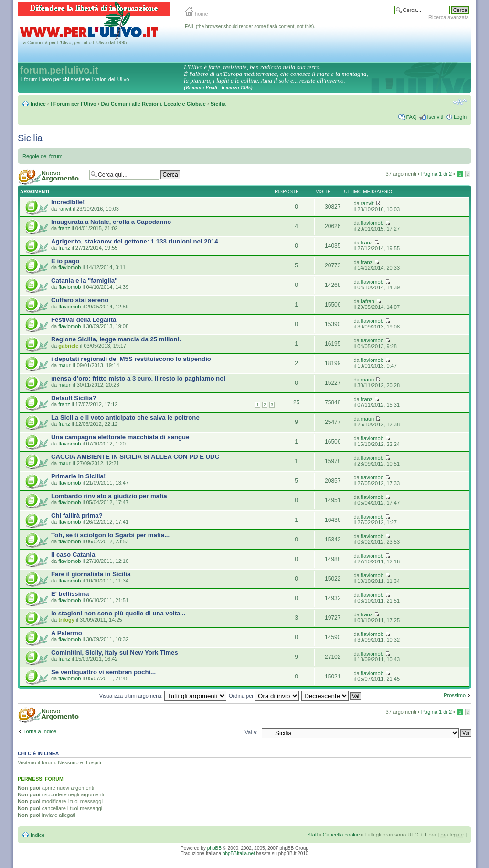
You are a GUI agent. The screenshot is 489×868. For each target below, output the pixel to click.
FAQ (411, 117)
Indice (38, 104)
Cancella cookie (341, 835)
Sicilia (218, 104)
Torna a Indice (40, 731)
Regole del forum (43, 156)
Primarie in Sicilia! (78, 476)
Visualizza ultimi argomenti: (163, 696)
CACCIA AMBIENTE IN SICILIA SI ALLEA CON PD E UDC (135, 457)
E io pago (65, 261)
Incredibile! (68, 202)
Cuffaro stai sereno (80, 300)
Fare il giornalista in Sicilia (91, 574)
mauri (65, 365)
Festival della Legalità (84, 320)
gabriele (68, 346)
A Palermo (67, 633)
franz (64, 228)
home (197, 14)
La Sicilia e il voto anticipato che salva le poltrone (125, 418)
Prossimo (455, 695)
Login (460, 117)
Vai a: (251, 732)
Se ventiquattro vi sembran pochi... (103, 672)
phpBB (214, 848)
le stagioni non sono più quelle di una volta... (118, 613)
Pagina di (436, 174)
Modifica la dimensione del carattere (460, 102)
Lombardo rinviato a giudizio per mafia (109, 496)
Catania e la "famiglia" (84, 281)
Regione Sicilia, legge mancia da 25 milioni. (116, 339)
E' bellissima (70, 594)
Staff (312, 835)
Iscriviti (435, 117)
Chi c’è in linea (38, 753)
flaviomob (372, 223)
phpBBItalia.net (239, 853)
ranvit (65, 209)
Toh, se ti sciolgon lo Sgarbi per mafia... (110, 535)
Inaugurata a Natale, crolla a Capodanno (111, 222)
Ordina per (264, 696)
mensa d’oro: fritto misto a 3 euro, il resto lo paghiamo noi (138, 378)
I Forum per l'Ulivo (74, 104)
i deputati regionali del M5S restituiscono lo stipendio (131, 359)
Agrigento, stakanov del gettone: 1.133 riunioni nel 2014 (135, 241)
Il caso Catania (73, 555)
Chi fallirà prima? (77, 515)
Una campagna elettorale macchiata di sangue (120, 437)
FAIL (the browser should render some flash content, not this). (250, 26)
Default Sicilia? (74, 398)
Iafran (368, 301)
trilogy (66, 620)
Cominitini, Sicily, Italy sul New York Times (115, 652)
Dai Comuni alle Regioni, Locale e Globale (154, 104)
